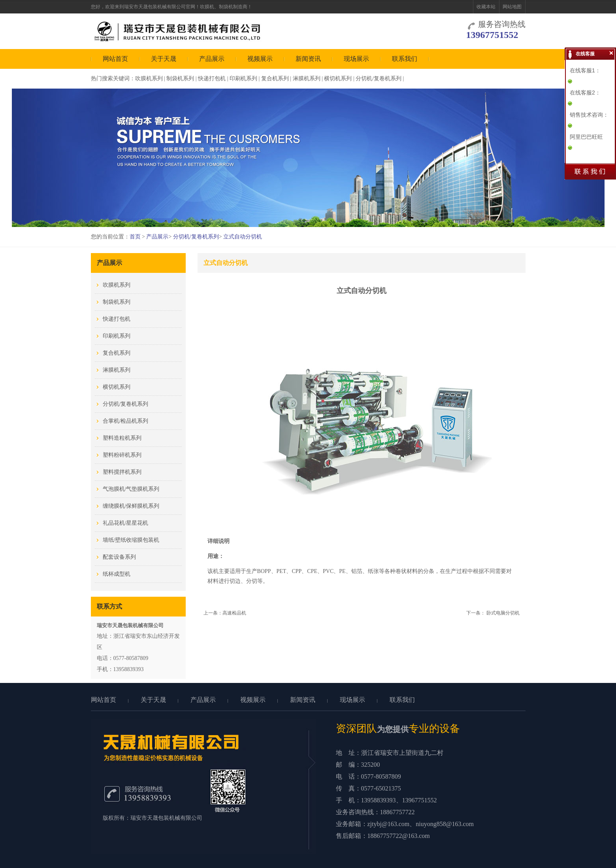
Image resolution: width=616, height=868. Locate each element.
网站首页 (115, 59)
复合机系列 (275, 78)
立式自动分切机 (243, 237)
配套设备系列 (119, 557)
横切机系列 (338, 78)
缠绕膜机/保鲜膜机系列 (131, 506)
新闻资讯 (308, 59)
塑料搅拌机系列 (122, 472)
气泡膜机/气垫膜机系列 (131, 489)
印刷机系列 (243, 78)
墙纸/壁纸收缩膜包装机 (131, 540)
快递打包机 (212, 78)
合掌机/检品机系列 (126, 421)
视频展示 (260, 59)
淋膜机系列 (307, 78)
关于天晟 (164, 59)
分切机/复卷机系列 (379, 78)
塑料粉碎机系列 (122, 455)
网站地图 (512, 7)
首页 (135, 237)
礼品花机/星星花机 (126, 523)
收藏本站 (486, 7)
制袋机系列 (180, 78)
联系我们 (405, 59)
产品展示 (212, 59)
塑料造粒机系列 (122, 438)
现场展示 (356, 59)
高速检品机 (234, 613)
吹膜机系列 (149, 78)
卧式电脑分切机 (503, 613)
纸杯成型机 (117, 574)
